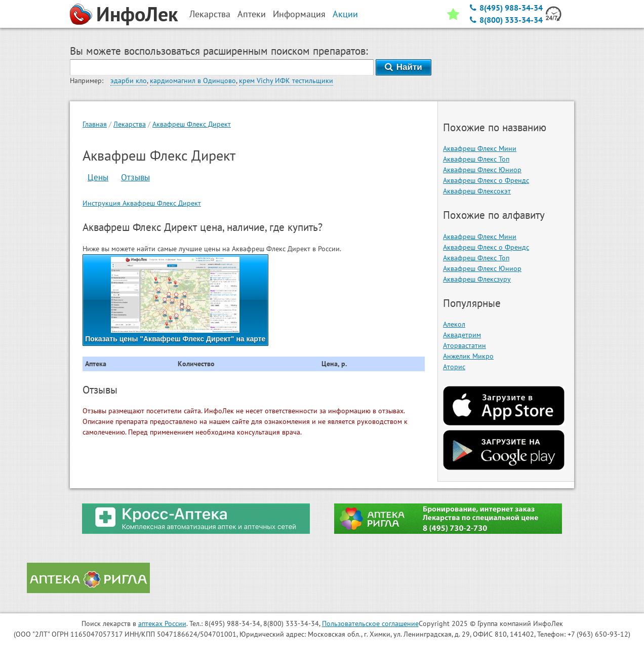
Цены (98, 177)
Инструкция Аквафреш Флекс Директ (142, 203)
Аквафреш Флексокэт (477, 191)
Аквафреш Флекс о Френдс (486, 180)
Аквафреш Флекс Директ (192, 124)
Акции (345, 14)
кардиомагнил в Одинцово (193, 81)
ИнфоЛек (137, 14)
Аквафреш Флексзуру (477, 279)
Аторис (454, 367)
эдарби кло (129, 81)
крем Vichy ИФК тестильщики (286, 81)
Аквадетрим (462, 335)
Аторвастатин (465, 345)
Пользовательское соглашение (370, 623)
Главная (95, 124)
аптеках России (162, 623)
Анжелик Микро (468, 356)
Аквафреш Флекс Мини (480, 148)
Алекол (454, 324)
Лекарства (130, 124)
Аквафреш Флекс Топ (476, 159)
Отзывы (135, 177)
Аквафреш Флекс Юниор (482, 170)
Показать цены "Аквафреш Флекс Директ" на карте (175, 300)
